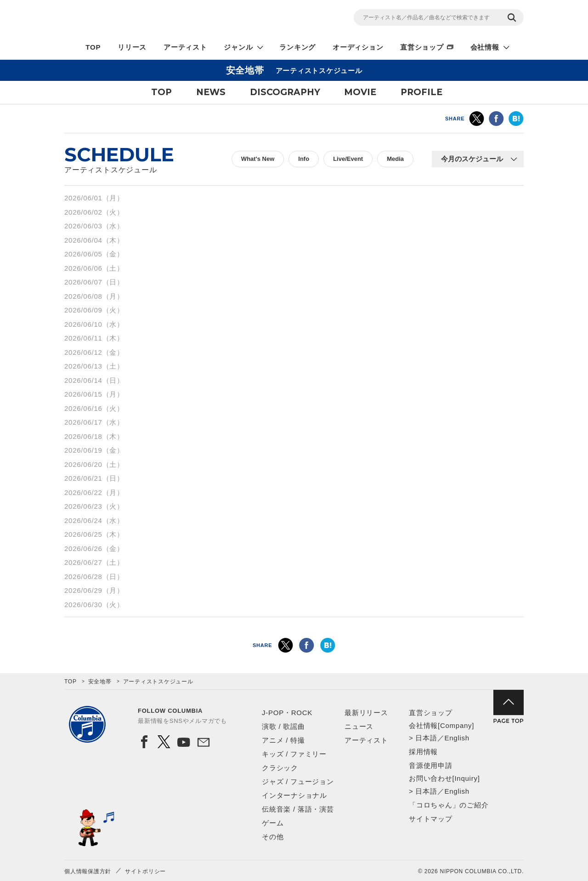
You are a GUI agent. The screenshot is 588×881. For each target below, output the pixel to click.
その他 (273, 837)
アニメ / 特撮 (283, 740)
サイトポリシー (145, 871)
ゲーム (273, 823)
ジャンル (238, 47)
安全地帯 (100, 682)
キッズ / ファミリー (294, 754)
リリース (132, 47)
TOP (93, 47)
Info (304, 159)
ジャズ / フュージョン (298, 782)
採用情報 (423, 752)
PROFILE (421, 92)
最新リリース (366, 713)
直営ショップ (422, 47)
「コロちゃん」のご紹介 (449, 805)
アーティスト (185, 47)
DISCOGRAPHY (285, 92)
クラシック (280, 768)
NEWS (211, 92)
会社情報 (485, 47)
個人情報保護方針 (88, 871)
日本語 (426, 738)
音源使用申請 (431, 765)
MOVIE (360, 92)
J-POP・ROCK (287, 713)
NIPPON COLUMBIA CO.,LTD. (147, 19)
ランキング (297, 47)
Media (395, 159)
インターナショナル (294, 795)
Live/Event (348, 159)
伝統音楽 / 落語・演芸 (298, 809)
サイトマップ (431, 819)
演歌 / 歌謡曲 (283, 726)
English (457, 738)
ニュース (359, 726)
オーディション (358, 47)
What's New (258, 159)
